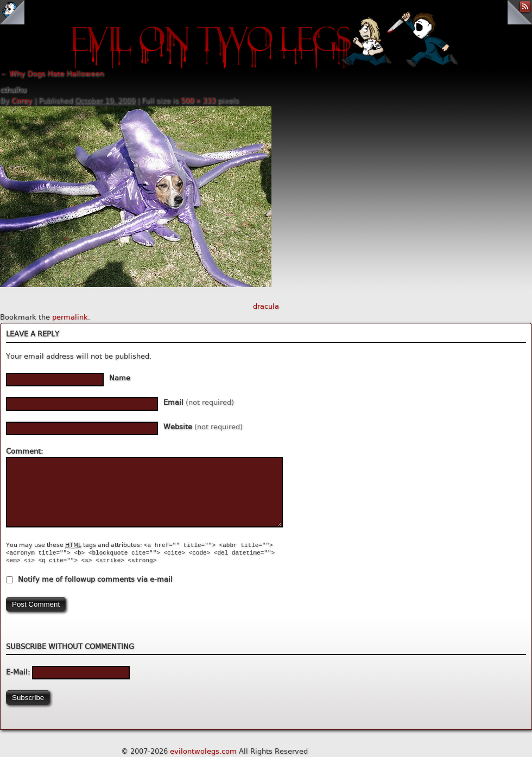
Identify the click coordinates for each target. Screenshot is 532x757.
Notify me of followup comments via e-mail (95, 579)
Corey (22, 101)
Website (203, 427)
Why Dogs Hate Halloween (52, 74)
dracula (266, 306)
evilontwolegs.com (203, 751)
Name (120, 378)
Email (199, 402)
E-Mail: (68, 672)
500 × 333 (198, 101)
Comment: (24, 451)
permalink (70, 317)
